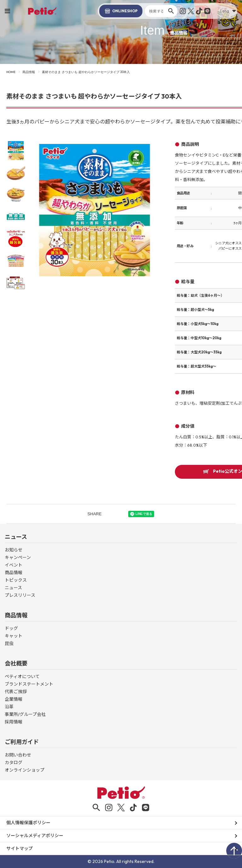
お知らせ (14, 550)
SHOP (121, 11)
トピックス (16, 580)
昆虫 (9, 643)
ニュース (13, 588)
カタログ (14, 762)
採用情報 (14, 722)
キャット (14, 636)
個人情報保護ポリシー (28, 823)
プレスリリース (20, 595)
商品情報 (29, 72)
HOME (11, 72)
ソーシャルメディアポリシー (35, 836)
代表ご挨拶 (16, 692)
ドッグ (11, 628)
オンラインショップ (25, 770)
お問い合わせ (18, 755)
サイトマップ (20, 848)
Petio (42, 11)
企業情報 (14, 699)
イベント (14, 565)
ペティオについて (22, 677)
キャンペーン (18, 557)
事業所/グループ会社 (25, 714)
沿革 (9, 707)
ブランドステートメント (29, 684)
